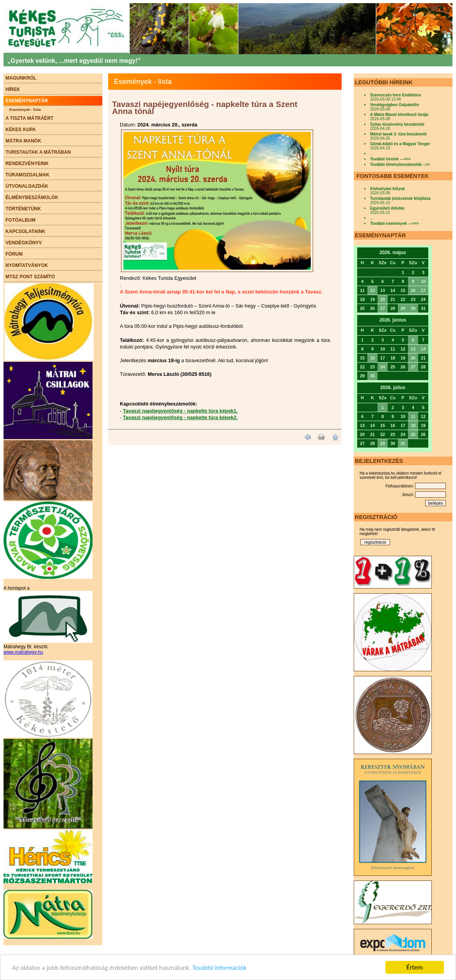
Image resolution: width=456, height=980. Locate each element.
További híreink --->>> (390, 159)
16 (413, 290)
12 (372, 290)
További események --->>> (395, 223)
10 (423, 281)
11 (413, 416)
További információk (220, 968)
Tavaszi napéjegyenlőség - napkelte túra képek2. (180, 417)
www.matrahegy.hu (23, 652)
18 (413, 425)
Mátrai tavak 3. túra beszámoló (398, 134)
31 (403, 443)
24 (383, 367)
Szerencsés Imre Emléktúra (395, 95)
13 (413, 349)
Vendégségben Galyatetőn (395, 105)
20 (383, 299)
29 (403, 308)
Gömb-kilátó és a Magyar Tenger (400, 144)
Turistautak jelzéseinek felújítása (400, 198)
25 (413, 434)
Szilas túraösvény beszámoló (397, 124)
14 (423, 349)
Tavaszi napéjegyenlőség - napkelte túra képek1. (180, 411)
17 (423, 290)
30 (413, 308)
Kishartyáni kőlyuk (387, 189)
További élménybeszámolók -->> (400, 165)
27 (383, 308)
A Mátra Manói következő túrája (399, 115)
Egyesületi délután (387, 208)
